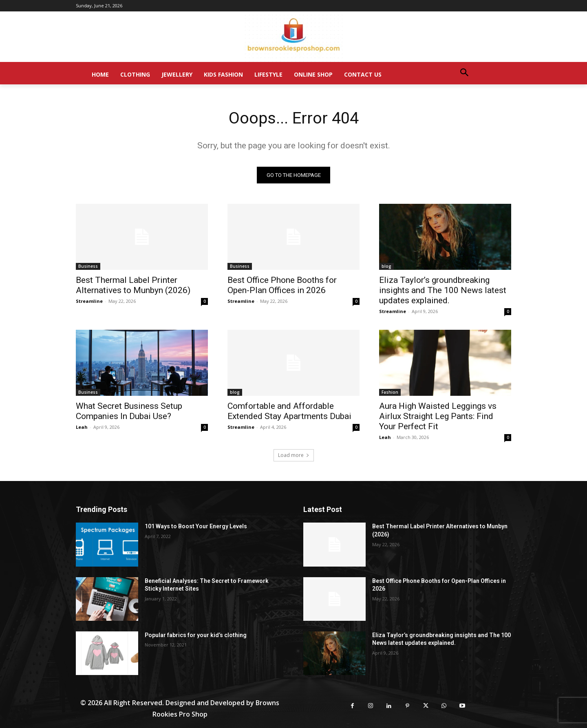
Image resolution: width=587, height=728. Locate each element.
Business (88, 267)
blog (386, 267)
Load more (294, 456)
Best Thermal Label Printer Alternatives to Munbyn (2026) (133, 286)
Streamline (89, 301)
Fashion (390, 393)
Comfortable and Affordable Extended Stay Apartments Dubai (289, 411)
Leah (82, 427)
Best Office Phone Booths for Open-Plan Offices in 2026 (282, 286)
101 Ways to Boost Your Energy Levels (196, 527)
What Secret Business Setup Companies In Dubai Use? (129, 411)
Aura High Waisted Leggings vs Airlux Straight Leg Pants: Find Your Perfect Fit (438, 417)
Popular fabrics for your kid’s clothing (196, 635)
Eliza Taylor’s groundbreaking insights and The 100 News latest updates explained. (443, 291)
